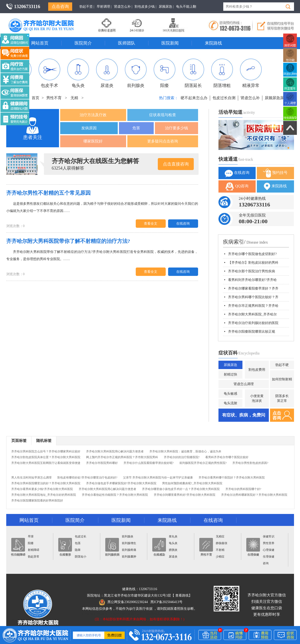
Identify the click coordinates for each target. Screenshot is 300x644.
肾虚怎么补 (250, 98)
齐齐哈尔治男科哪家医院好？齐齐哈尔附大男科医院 (254, 495)
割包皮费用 (257, 370)
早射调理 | (104, 7)
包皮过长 (81, 536)
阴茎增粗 (222, 73)
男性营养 (269, 543)
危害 (136, 128)
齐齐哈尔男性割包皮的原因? (250, 463)
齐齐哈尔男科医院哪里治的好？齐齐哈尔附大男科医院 (46, 483)
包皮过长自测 (224, 98)
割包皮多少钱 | (145, 7)
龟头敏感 (230, 394)
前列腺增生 (129, 543)
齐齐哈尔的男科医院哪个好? (243, 489)
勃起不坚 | (87, 7)
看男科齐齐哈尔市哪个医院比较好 (227, 457)
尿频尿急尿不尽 (278, 98)
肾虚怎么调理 (244, 384)
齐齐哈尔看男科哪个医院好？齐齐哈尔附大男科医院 (232, 478)
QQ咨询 (237, 186)
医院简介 (83, 43)
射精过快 (230, 374)
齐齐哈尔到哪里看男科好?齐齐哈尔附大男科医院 (185, 495)
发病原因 (89, 128)
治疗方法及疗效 (93, 115)
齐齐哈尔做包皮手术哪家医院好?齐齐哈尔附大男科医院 (121, 483)
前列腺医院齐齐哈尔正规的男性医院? (203, 463)
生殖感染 (159, 547)
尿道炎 (107, 73)
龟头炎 (78, 73)
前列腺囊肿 (129, 557)
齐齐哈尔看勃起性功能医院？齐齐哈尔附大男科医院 (115, 495)
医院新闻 (170, 43)
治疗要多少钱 (176, 128)
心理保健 (269, 550)
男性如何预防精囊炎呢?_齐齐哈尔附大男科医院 (192, 483)
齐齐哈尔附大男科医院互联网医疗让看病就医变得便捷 (46, 463)
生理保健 (253, 547)
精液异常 (251, 73)
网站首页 (40, 43)
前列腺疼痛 (129, 550)
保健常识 (269, 536)
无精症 (220, 536)
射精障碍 (34, 550)
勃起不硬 (282, 365)
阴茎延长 (193, 73)
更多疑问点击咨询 (163, 141)
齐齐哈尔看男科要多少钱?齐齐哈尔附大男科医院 (42, 489)
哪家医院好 (93, 141)
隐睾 (78, 550)
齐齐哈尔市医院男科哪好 (102, 463)
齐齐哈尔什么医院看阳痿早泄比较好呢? (149, 463)
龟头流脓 (230, 403)
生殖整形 (65, 547)
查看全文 (151, 224)
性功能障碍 (18, 547)
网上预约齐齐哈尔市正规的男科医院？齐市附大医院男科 (122, 457)
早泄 (31, 536)
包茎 (78, 543)
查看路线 (182, 596)
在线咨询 (183, 224)
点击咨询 (60, 6)
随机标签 (44, 441)
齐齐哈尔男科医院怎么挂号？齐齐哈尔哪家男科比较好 (46, 451)
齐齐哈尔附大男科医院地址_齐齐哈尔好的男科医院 (44, 495)
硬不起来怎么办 (194, 98)
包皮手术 (49, 73)
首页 (35, 98)
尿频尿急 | (166, 7)
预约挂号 (275, 173)
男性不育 (54, 98)
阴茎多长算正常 (282, 398)
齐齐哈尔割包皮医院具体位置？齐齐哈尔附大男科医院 (46, 457)
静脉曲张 (222, 543)
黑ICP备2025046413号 (166, 602)
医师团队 (127, 43)
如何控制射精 (282, 379)
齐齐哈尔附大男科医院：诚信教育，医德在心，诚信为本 (185, 451)
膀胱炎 (173, 550)
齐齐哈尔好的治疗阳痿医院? (182, 457)
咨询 (266, 563)
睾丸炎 (173, 536)
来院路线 (213, 43)
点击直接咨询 (176, 164)
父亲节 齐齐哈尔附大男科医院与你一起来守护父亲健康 (158, 478)
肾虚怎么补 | (123, 7)
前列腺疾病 (112, 547)
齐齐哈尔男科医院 (48, 20)
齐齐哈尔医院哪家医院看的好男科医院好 (37, 501)
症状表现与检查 (163, 115)
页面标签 (19, 441)
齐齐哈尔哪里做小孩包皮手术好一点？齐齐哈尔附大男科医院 (181, 489)
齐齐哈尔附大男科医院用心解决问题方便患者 (115, 451)
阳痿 (165, 73)
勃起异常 (34, 557)
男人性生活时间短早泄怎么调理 (31, 478)
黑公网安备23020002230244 (123, 602)
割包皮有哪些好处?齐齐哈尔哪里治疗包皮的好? (87, 478)
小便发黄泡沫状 (257, 398)
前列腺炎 (136, 73)
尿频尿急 (230, 365)
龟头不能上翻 (186, 7)
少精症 (220, 557)
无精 (74, 98)
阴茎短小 (81, 557)
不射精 (220, 550)
